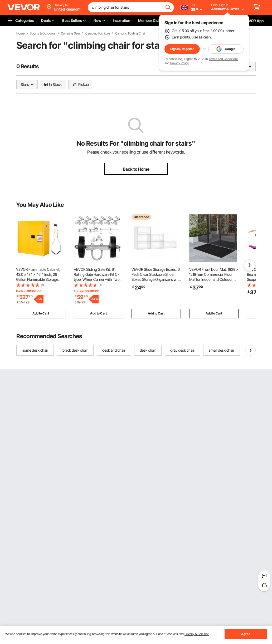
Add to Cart (41, 313)
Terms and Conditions (224, 59)
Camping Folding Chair (130, 33)
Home (20, 33)
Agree (246, 634)
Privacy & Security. (197, 634)
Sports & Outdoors (43, 33)
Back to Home (136, 169)
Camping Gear (71, 33)
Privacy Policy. (180, 63)
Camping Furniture (98, 33)
